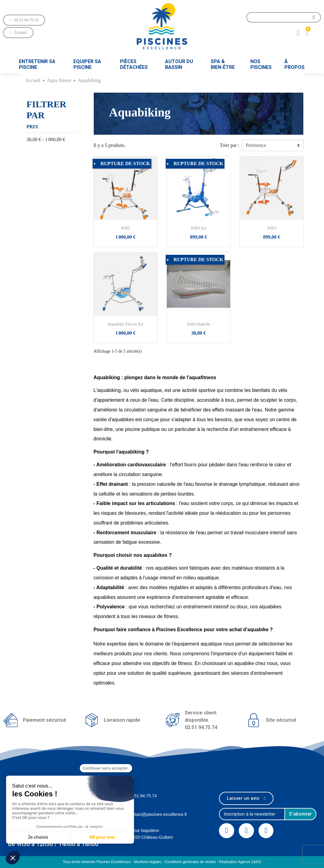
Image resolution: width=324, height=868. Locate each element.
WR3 (272, 228)
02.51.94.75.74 (142, 796)
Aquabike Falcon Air (125, 324)
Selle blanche (198, 324)
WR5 (125, 228)
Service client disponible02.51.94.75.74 (201, 720)
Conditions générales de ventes (190, 862)
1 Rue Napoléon (144, 831)
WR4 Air (199, 228)
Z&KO (256, 862)
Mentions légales (148, 862)
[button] (24, 20)
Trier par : (230, 145)
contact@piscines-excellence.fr (158, 814)
